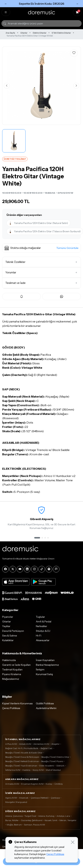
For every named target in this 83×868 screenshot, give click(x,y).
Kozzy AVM (38, 770)
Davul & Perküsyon (13, 631)
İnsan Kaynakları (45, 660)
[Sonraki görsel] (76, 86)
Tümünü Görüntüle (67, 248)
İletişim (40, 669)
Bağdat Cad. (47, 748)
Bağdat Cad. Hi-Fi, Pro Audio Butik (22, 748)
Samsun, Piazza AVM (34, 825)
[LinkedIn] (27, 569)
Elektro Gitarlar (40, 33)
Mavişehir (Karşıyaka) (16, 802)
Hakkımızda (9, 660)
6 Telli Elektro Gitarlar (61, 33)
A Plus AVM (11, 744)
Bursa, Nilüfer (12, 820)
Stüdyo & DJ (43, 631)
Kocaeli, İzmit (51, 820)
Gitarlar (24, 33)
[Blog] (56, 569)
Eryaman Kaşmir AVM (32, 784)
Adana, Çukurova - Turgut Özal (21, 816)
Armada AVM (12, 784)
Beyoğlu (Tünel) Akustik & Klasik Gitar (24, 753)
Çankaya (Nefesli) (40, 798)
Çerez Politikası (11, 708)
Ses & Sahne (10, 636)
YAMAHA (50, 193)
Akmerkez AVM (41, 744)
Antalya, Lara (63, 816)
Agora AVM (11, 798)
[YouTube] (20, 569)
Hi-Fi (39, 636)
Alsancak (24, 798)
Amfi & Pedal (44, 621)
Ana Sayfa (10, 33)
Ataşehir (55, 744)
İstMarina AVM (13, 770)
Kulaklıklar (8, 640)
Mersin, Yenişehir (68, 820)
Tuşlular (40, 617)
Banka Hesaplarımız (47, 665)
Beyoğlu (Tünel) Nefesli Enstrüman (22, 761)
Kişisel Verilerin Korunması (17, 703)
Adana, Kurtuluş (46, 816)
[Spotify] (49, 569)
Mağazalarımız (11, 679)
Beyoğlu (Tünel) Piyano (52, 761)
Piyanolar (8, 617)
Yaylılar (6, 626)
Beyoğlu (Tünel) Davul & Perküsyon (22, 757)
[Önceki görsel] (7, 86)
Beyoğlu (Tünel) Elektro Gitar (55, 757)
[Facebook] (5, 569)
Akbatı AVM (25, 744)
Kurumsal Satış (44, 674)
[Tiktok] (42, 569)
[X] (13, 569)
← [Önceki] (6, 4)
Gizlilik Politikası (45, 703)
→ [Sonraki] (77, 4)
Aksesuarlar (43, 640)
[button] (41, 248)
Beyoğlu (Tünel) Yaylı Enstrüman (21, 766)
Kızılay (49, 784)
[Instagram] (34, 569)
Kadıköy (26, 770)
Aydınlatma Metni (46, 708)
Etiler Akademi (47, 766)
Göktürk (60, 766)
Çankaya (55, 798)
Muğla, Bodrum (14, 825)
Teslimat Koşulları (12, 669)
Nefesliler (41, 626)
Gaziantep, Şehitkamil (32, 820)
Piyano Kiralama (12, 674)
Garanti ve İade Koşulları (16, 665)
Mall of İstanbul (53, 770)
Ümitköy (59, 784)
